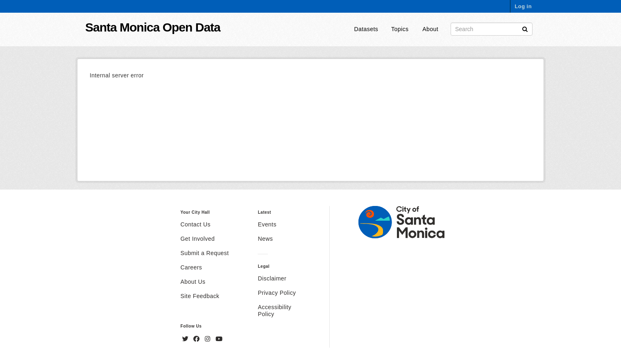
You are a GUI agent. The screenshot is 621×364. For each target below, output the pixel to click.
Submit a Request (205, 253)
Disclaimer (272, 278)
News (265, 239)
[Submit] (525, 28)
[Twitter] (186, 339)
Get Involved (198, 239)
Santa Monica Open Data (153, 27)
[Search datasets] (492, 29)
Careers (192, 267)
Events (267, 224)
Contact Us (196, 224)
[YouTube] (219, 339)
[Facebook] (197, 339)
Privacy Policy (277, 293)
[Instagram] (209, 339)
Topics (400, 29)
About (430, 29)
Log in (523, 6)
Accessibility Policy (274, 311)
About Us (193, 282)
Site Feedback (200, 296)
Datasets (366, 29)
